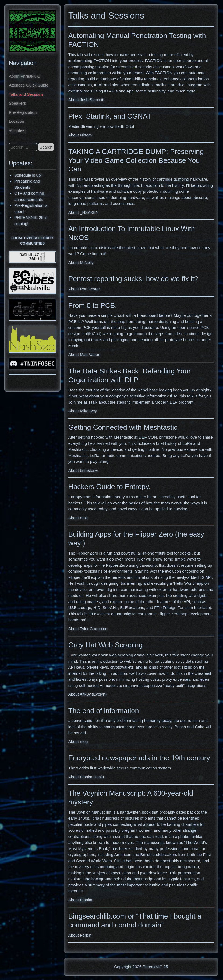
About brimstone (83, 470)
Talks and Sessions (26, 94)
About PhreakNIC (25, 76)
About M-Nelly (81, 262)
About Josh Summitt (86, 100)
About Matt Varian (84, 354)
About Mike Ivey (83, 411)
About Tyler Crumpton (88, 629)
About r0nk (78, 518)
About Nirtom (80, 135)
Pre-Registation (23, 112)
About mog (78, 742)
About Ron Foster (84, 289)
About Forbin (80, 935)
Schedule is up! (28, 175)
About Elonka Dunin (86, 777)
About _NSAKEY (84, 212)
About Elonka (80, 900)
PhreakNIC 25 (155, 967)
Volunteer (17, 130)
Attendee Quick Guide (29, 85)
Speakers (17, 103)
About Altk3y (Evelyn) (88, 694)
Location (17, 121)
